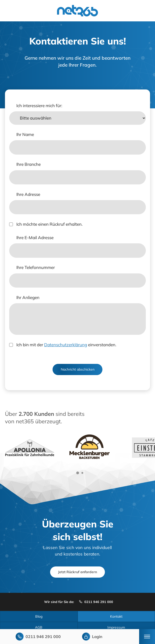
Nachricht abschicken (78, 369)
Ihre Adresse (28, 194)
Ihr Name (25, 134)
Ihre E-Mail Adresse (35, 237)
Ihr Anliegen (28, 297)
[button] (77, 473)
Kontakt (116, 616)
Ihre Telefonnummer (36, 267)
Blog (39, 616)
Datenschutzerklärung (66, 345)
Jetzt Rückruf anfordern (77, 572)
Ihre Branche (29, 164)
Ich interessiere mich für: (39, 106)
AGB (39, 627)
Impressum (116, 627)
